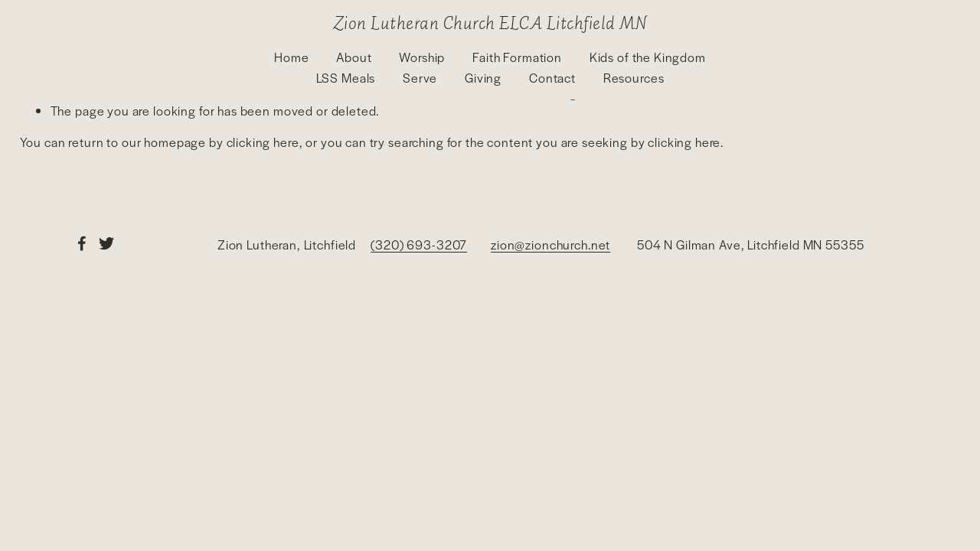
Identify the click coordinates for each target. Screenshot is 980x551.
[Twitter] (106, 243)
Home (291, 57)
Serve (420, 78)
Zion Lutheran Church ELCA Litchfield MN (490, 22)
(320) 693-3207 (419, 245)
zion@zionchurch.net (550, 245)
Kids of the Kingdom (648, 57)
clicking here (263, 142)
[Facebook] (82, 243)
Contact (552, 78)
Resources (634, 78)
